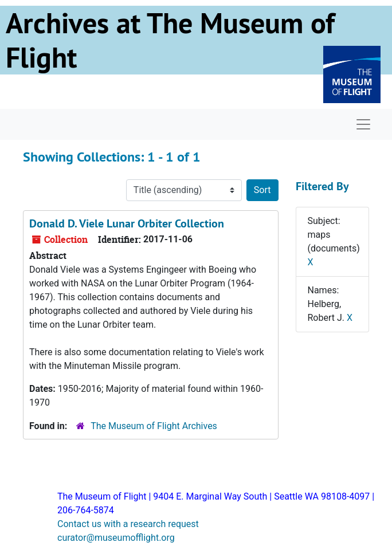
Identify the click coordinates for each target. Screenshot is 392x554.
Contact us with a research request (128, 524)
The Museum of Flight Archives (154, 426)
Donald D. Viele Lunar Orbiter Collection (127, 223)
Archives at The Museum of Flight (170, 40)
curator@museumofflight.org (116, 538)
